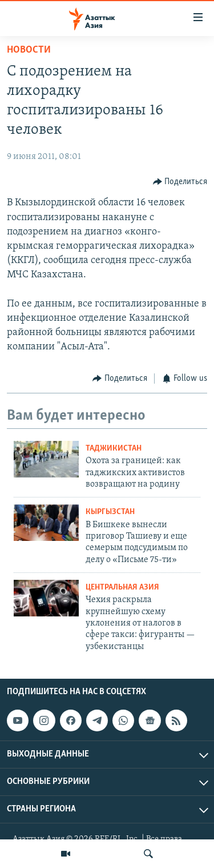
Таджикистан (114, 449)
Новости (29, 50)
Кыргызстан (110, 512)
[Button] (180, 182)
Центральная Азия (122, 588)
